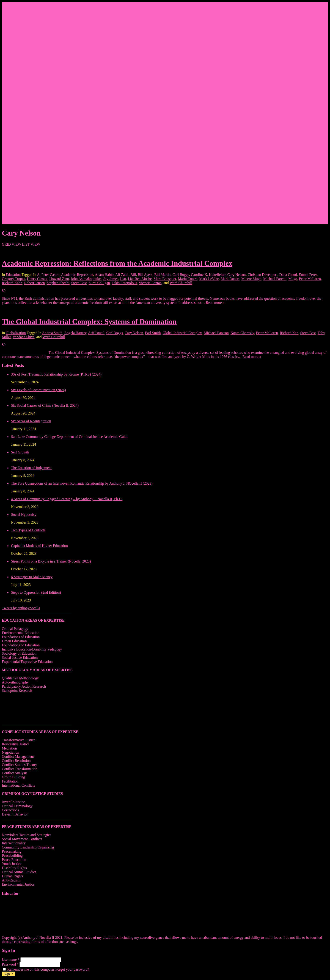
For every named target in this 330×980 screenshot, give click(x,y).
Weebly (26, 144)
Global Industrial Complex (182, 333)
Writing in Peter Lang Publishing (44, 214)
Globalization (16, 333)
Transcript (28, 164)
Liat (123, 279)
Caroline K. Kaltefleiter (208, 275)
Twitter (25, 123)
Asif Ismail (96, 333)
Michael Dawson (216, 333)
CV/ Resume (30, 20)
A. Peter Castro (48, 275)
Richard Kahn (12, 283)
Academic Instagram (35, 115)
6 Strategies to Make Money (32, 577)
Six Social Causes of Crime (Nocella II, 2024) (45, 405)
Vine (24, 90)
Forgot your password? (72, 969)
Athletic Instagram (34, 119)
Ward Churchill (181, 283)
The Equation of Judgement (31, 468)
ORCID (26, 160)
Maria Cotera (188, 279)
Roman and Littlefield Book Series (46, 139)
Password (11, 964)
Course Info (20, 172)
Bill (133, 275)
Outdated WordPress (35, 98)
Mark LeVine (209, 279)
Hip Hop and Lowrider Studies (43, 36)
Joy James (111, 279)
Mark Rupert (230, 279)
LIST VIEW (31, 244)
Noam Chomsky (242, 333)
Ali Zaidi (122, 275)
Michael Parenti (275, 279)
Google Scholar (32, 152)
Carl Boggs (181, 275)
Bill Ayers (145, 275)
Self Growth (20, 452)
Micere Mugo (251, 279)
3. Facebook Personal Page (40, 111)
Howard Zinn (59, 279)
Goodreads (28, 82)
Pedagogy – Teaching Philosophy (45, 24)
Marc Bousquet (165, 279)
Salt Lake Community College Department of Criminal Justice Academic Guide (70, 437)
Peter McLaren (310, 279)
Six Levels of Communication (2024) (38, 390)
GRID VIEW (11, 244)
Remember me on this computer (29, 969)
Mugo (293, 279)
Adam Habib (104, 275)
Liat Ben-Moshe (140, 279)
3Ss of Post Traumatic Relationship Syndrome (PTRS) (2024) (56, 374)
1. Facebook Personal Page (40, 102)
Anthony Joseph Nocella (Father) (45, 49)
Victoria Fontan (150, 283)
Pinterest (27, 86)
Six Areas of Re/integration (31, 421)
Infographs (28, 181)
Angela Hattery (75, 333)
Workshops (28, 197)
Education (13, 275)
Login (15, 222)
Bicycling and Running (37, 45)
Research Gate (31, 73)
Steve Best (79, 283)
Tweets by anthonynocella (21, 608)
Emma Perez (308, 275)
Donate (16, 218)
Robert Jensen (34, 283)
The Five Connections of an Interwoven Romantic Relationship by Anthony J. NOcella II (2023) (82, 483)
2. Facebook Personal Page (40, 106)
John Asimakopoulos (86, 279)
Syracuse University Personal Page (46, 148)
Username (11, 959)
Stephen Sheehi (58, 283)
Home (15, 12)
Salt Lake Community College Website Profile (54, 57)
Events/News (21, 205)
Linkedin (27, 65)
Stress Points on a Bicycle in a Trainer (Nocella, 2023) (51, 561)
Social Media (21, 53)
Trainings (27, 201)
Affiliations (29, 28)
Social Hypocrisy (24, 515)
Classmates (28, 78)
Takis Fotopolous (124, 283)
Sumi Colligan (99, 283)
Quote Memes (30, 40)
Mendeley (27, 168)
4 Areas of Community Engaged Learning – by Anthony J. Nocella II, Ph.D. (67, 499)
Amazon (26, 69)
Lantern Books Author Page (41, 131)
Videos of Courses (34, 177)
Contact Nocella (23, 189)
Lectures (26, 193)
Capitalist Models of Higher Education (39, 546)
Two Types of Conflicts (28, 530)
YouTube (27, 127)
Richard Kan (289, 333)
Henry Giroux (37, 279)
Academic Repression (77, 275)
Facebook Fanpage (34, 61)
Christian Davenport (262, 275)
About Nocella (22, 16)
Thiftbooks (28, 156)
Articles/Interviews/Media (39, 210)
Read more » (215, 303)
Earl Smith (153, 333)
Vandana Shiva (24, 337)
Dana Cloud (288, 275)
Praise (25, 32)
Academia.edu (31, 135)
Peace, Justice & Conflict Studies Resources (53, 185)
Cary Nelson (236, 275)
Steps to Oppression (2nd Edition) (36, 592)
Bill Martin (162, 275)
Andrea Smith (52, 333)
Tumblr (26, 94)
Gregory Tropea (14, 279)
